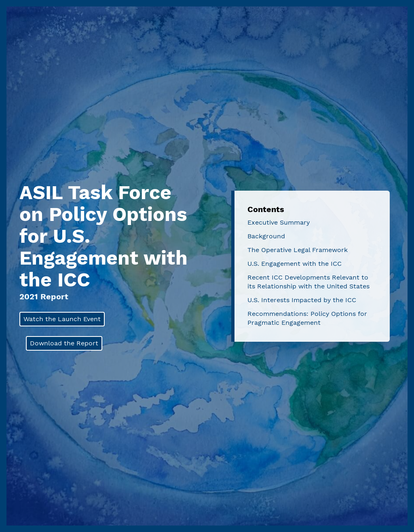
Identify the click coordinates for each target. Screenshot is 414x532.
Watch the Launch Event (62, 319)
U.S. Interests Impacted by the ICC (302, 300)
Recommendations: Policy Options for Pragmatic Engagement (307, 318)
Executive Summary (279, 222)
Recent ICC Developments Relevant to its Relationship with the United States (308, 282)
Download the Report (64, 343)
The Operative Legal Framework (298, 250)
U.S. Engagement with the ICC (295, 264)
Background (266, 236)
